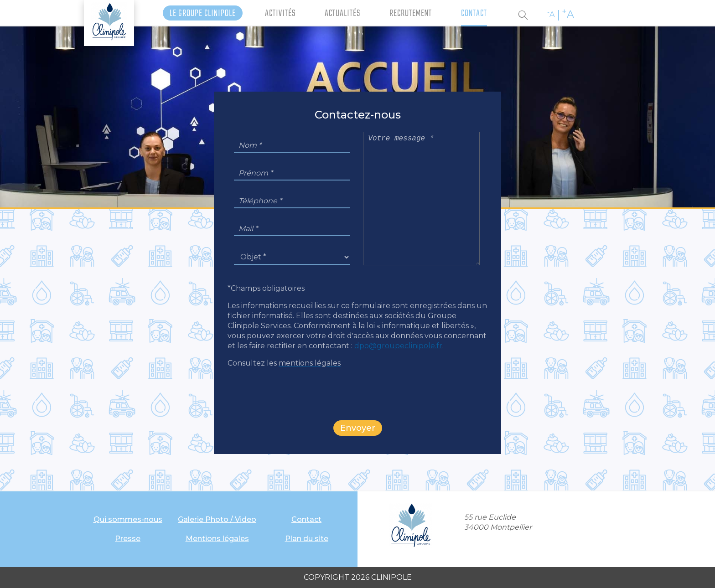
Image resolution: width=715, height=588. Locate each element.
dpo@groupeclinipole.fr (398, 346)
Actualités (342, 13)
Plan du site (307, 539)
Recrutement (411, 13)
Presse (128, 539)
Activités (280, 13)
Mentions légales (217, 539)
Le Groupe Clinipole (203, 13)
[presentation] (357, 393)
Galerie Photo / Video (217, 519)
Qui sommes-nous (128, 519)
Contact (474, 13)
